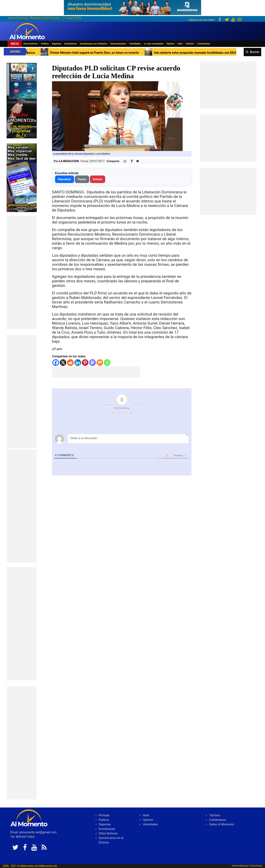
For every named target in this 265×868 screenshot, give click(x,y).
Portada (104, 815)
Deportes (56, 44)
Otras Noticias (31, 44)
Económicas (70, 44)
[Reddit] (70, 363)
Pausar (82, 179)
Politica (45, 44)
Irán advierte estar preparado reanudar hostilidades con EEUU (204, 53)
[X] (63, 363)
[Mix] (100, 363)
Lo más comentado (154, 44)
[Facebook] (56, 363)
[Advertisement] (22, 272)
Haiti (180, 44)
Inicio (15, 44)
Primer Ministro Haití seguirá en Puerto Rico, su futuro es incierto (102, 53)
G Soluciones (256, 866)
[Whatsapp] (107, 363)
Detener (98, 179)
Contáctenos (204, 44)
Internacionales (118, 44)
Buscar (255, 52)
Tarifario (190, 44)
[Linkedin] (78, 363)
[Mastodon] (92, 363)
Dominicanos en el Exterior (93, 44)
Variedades (135, 44)
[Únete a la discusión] (128, 439)
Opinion (170, 44)
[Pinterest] (85, 363)
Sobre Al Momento (221, 824)
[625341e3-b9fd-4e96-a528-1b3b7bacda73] (132, 6)
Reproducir (65, 179)
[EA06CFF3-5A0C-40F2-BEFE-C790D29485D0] (22, 100)
